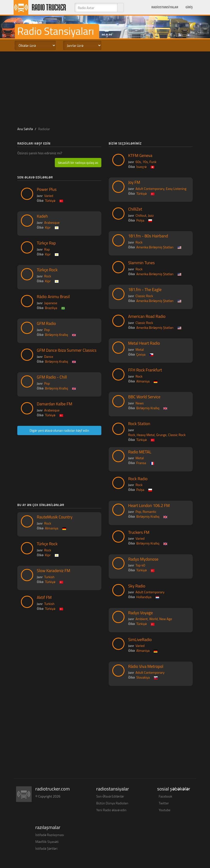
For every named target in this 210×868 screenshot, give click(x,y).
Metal (140, 349)
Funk (153, 162)
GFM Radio (46, 323)
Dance (49, 356)
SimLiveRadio (140, 640)
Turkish (49, 577)
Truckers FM (139, 532)
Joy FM (134, 182)
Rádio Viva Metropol (146, 666)
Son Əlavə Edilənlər (110, 796)
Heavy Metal (146, 435)
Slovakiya (143, 677)
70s (145, 162)
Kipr (48, 227)
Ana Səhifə (25, 129)
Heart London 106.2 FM (149, 506)
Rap (47, 249)
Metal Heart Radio (144, 343)
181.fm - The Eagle (145, 290)
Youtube (164, 810)
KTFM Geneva (140, 156)
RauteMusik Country (55, 517)
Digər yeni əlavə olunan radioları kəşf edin (59, 430)
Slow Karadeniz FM (53, 571)
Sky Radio (137, 586)
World (154, 619)
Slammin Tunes (141, 263)
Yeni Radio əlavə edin (111, 810)
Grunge (161, 435)
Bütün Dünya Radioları (112, 803)
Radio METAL (140, 452)
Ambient (142, 619)
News (140, 403)
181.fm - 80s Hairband (148, 236)
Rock (48, 276)
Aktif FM (44, 597)
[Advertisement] (107, 88)
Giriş (189, 7)
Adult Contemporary (150, 189)
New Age (166, 619)
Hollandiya (144, 597)
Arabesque (52, 222)
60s (138, 162)
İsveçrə (142, 167)
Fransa (141, 463)
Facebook (165, 796)
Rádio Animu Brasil (53, 297)
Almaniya (52, 528)
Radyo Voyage (140, 613)
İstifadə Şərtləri (46, 848)
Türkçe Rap (46, 243)
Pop (47, 330)
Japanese (51, 303)
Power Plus (47, 189)
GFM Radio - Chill (52, 377)
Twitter (164, 803)
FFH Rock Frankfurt (145, 370)
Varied (49, 196)
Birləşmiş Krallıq (57, 335)
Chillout (141, 215)
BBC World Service (144, 397)
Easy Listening (176, 189)
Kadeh (42, 216)
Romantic (150, 512)
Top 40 (140, 565)
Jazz (151, 215)
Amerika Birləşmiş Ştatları (155, 247)
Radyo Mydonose (143, 559)
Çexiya (141, 354)
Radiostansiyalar (165, 7)
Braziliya (51, 308)
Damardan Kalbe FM (55, 404)
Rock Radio (138, 479)
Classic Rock (144, 296)
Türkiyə (50, 200)
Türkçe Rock (47, 270)
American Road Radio (147, 316)
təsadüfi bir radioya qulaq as (78, 162)
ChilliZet (135, 209)
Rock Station (139, 424)
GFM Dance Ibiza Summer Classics (67, 350)
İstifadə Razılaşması (50, 835)
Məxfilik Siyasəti (47, 842)
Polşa (140, 220)
